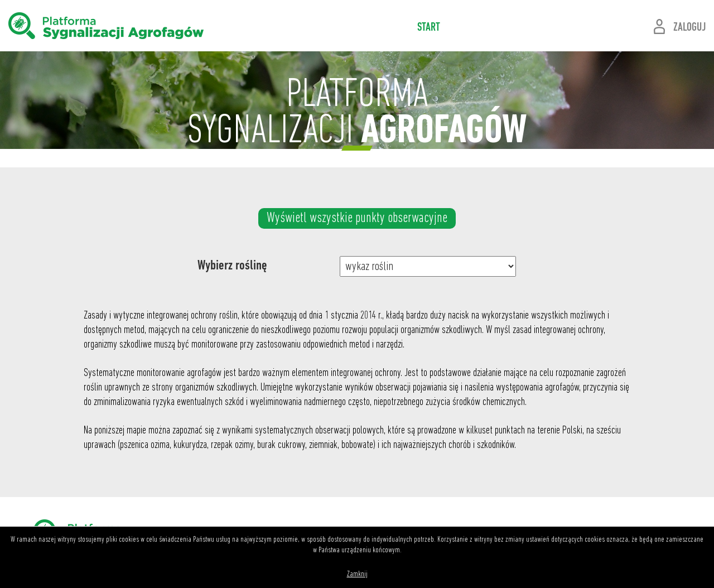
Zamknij (357, 574)
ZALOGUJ (689, 28)
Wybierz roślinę (232, 266)
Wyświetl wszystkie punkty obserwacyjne (357, 218)
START (429, 28)
